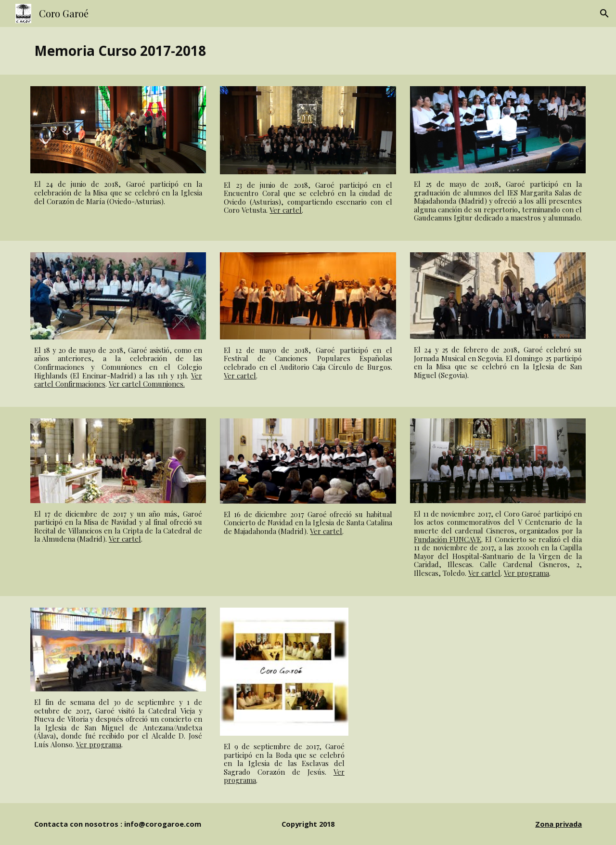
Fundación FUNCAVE (448, 539)
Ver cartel (286, 210)
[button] (604, 13)
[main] (308, 51)
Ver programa (526, 573)
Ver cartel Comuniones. (147, 384)
